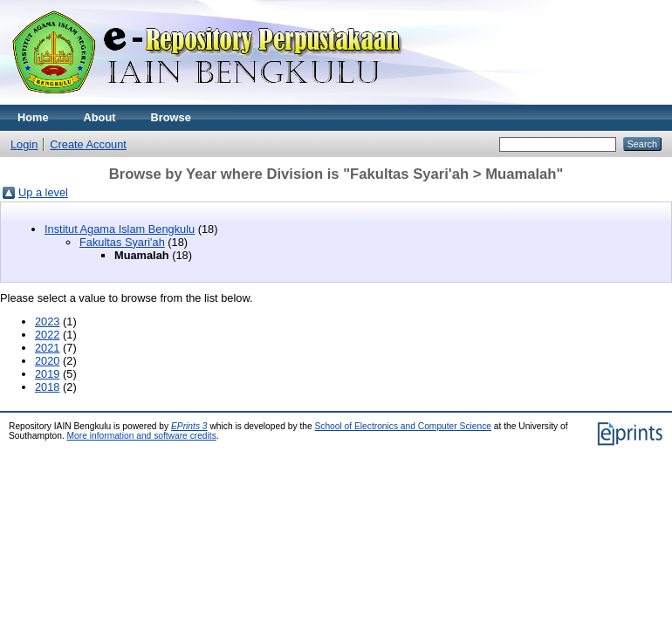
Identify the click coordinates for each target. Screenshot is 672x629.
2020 (47, 361)
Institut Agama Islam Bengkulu (120, 229)
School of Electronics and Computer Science (403, 426)
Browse (171, 117)
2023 (47, 321)
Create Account (88, 144)
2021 (47, 348)
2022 (47, 335)
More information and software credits (142, 436)
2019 (47, 374)
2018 (47, 387)
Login (24, 144)
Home (33, 117)
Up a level (43, 192)
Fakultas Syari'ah (122, 242)
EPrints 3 (189, 426)
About (100, 117)
